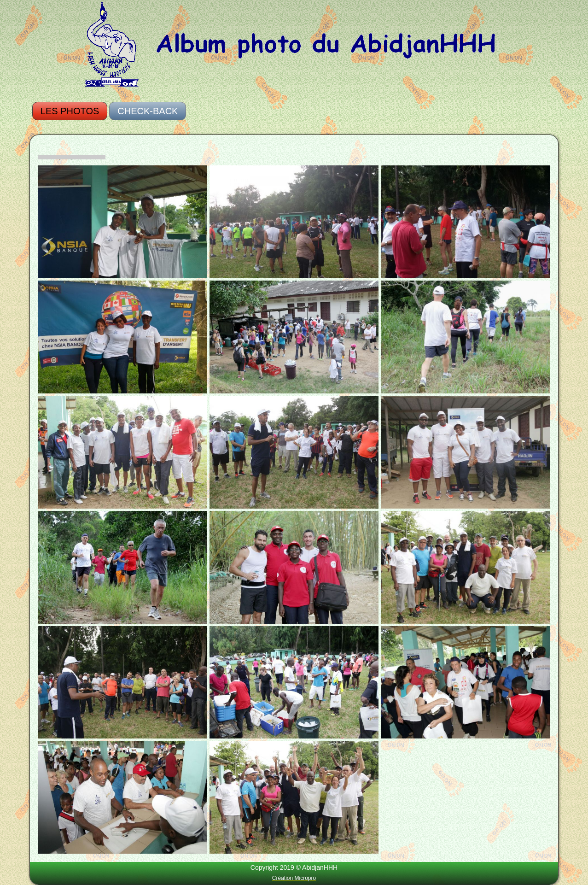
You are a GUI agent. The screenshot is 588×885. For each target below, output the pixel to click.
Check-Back (148, 111)
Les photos (70, 111)
